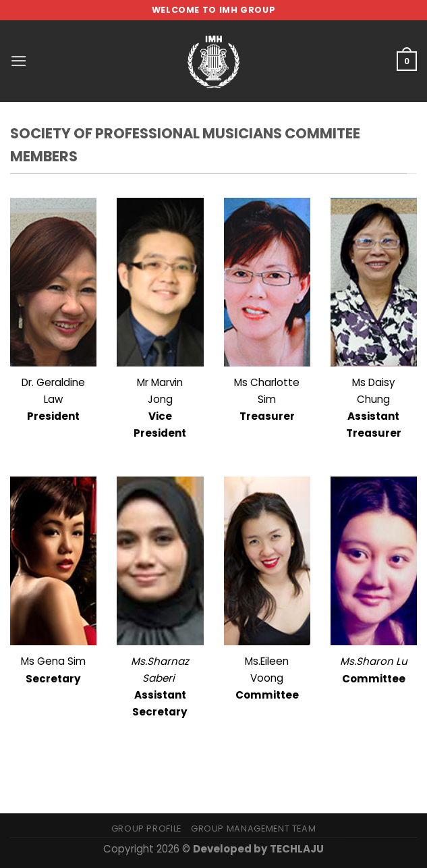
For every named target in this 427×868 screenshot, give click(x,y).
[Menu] (19, 61)
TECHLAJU (297, 849)
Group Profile (146, 829)
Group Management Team (254, 829)
